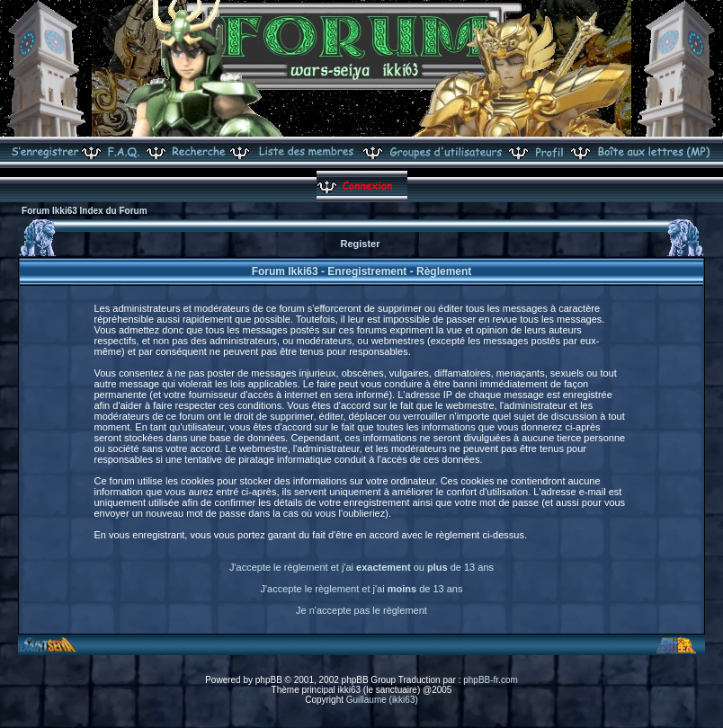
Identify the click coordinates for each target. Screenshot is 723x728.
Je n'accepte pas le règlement (361, 610)
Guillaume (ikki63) (382, 700)
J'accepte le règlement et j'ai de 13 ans (362, 589)
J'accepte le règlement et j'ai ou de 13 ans (361, 567)
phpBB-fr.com (491, 680)
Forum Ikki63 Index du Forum (84, 211)
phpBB (269, 680)
